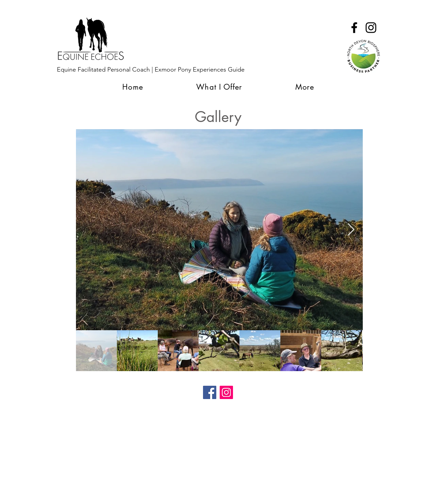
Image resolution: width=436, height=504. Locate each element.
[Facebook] (210, 392)
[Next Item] (351, 230)
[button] (305, 87)
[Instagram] (226, 392)
